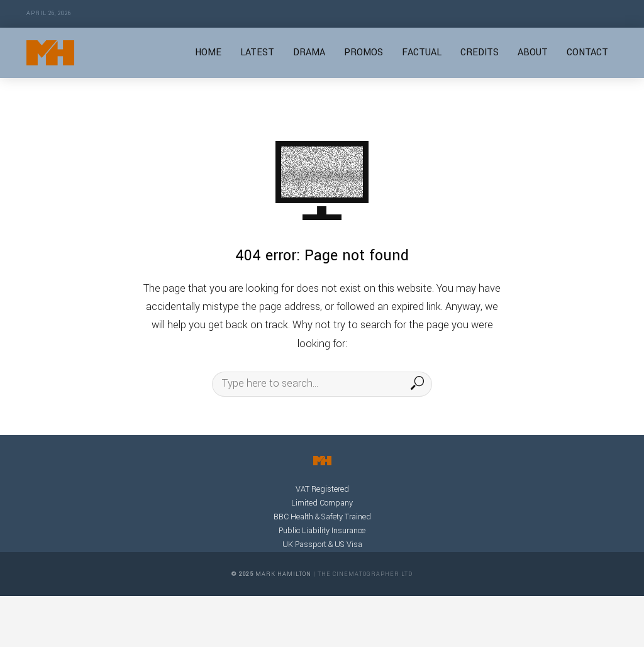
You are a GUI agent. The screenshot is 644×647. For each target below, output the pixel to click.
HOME (208, 53)
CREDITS (480, 53)
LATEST (257, 53)
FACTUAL (422, 53)
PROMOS (364, 53)
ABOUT (533, 53)
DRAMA (309, 53)
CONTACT (587, 53)
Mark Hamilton (283, 574)
